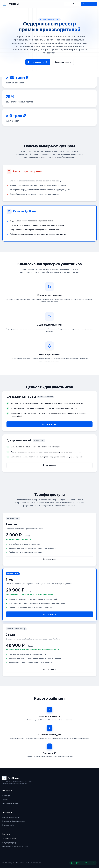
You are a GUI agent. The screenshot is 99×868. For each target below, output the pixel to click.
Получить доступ (50, 426)
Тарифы (5, 800)
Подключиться (89, 4)
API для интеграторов (10, 803)
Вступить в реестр (63, 62)
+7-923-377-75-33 (9, 839)
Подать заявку (50, 467)
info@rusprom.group (9, 843)
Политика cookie (8, 825)
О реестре (6, 796)
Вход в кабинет (72, 4)
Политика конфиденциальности (14, 821)
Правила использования (11, 817)
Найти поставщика (38, 62)
